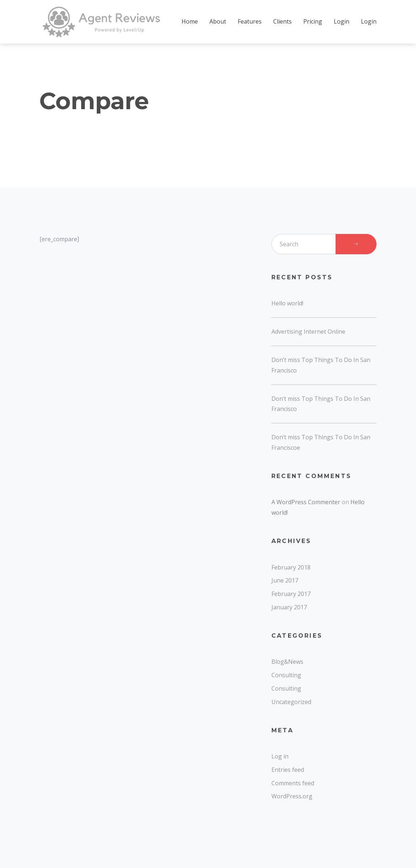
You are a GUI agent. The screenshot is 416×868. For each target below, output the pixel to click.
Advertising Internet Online (308, 332)
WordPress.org (292, 796)
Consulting (286, 675)
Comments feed (293, 783)
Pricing (313, 21)
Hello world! (287, 303)
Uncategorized (291, 702)
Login (342, 21)
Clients (282, 21)
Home (190, 21)
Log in (280, 756)
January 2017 (289, 607)
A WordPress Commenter (306, 502)
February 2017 (291, 594)
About (218, 21)
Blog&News (287, 662)
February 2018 (291, 567)
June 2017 (285, 580)
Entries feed (288, 770)
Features (250, 21)
